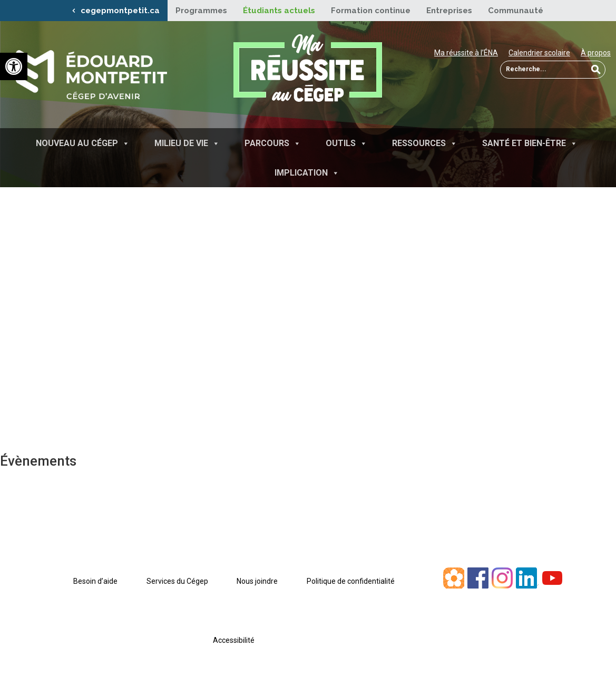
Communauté (516, 11)
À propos (596, 53)
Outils (346, 143)
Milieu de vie (187, 143)
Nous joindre (257, 581)
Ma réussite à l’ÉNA (466, 53)
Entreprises (449, 11)
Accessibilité (234, 640)
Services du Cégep (177, 581)
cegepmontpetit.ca (120, 11)
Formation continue (371, 11)
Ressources (425, 143)
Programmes (201, 11)
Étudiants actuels (279, 11)
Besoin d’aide (95, 581)
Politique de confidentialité (351, 581)
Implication (307, 173)
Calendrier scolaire (539, 53)
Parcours (273, 143)
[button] (14, 66)
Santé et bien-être (530, 143)
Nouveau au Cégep (83, 143)
